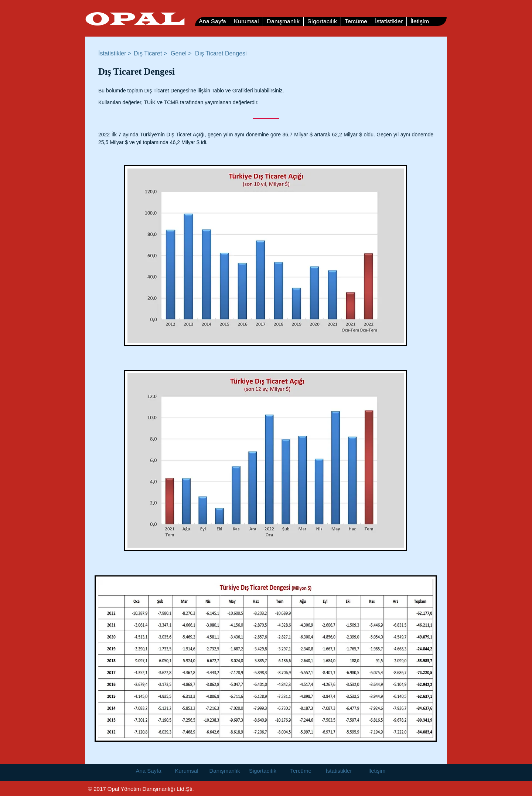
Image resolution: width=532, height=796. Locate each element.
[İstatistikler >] (115, 54)
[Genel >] (181, 54)
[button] (221, 54)
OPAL (135, 20)
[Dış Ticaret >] (151, 54)
